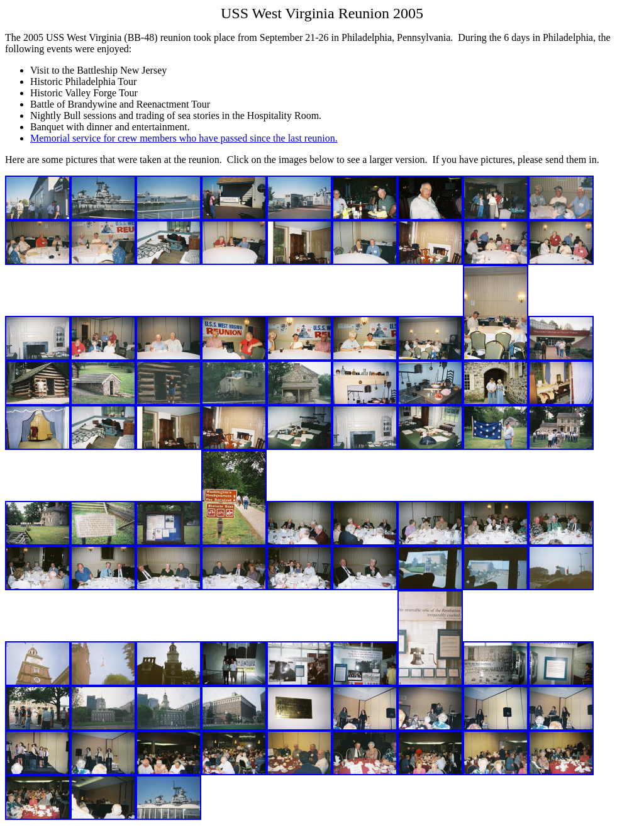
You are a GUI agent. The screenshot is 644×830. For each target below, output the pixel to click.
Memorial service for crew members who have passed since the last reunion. (184, 138)
